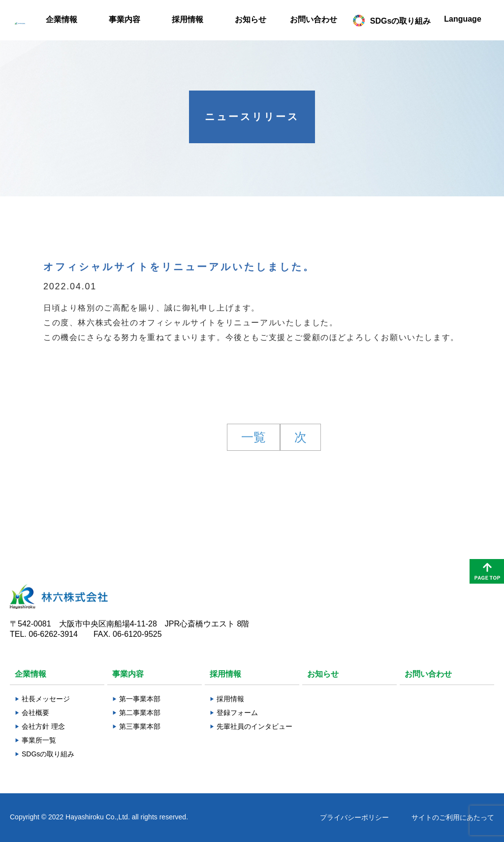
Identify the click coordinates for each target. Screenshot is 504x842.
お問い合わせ (428, 674)
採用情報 (230, 699)
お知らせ (323, 674)
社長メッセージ (46, 699)
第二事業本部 (140, 713)
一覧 (253, 437)
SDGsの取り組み (48, 754)
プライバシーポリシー (354, 817)
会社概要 (35, 713)
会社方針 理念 (43, 726)
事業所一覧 (39, 740)
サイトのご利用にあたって (453, 817)
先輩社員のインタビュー (254, 726)
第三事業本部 (140, 726)
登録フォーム (237, 713)
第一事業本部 (140, 699)
